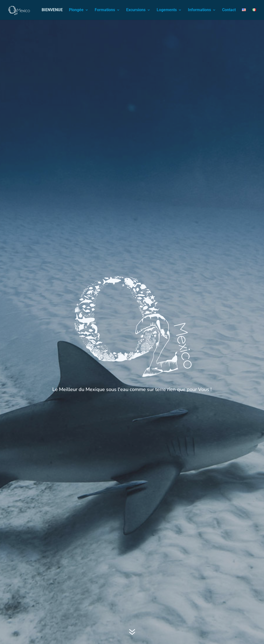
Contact (229, 10)
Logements (167, 10)
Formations (105, 10)
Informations (199, 10)
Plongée (76, 10)
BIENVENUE (52, 10)
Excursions (136, 10)
